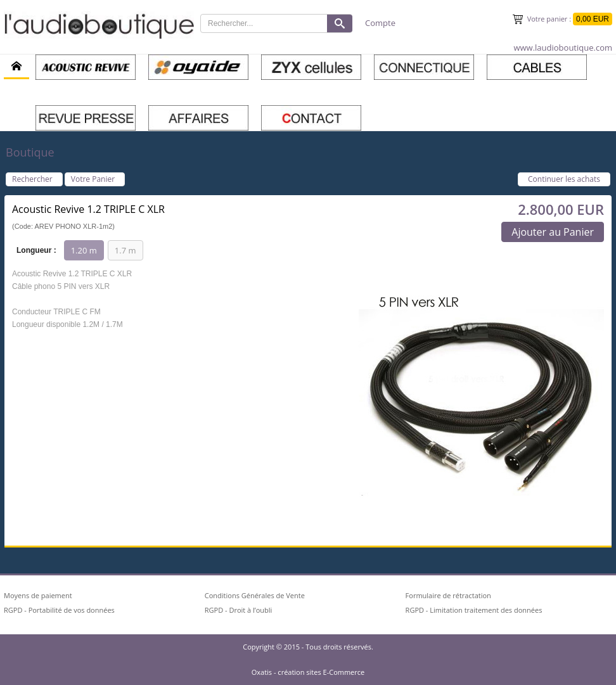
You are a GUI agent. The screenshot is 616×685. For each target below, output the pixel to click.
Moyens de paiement (38, 595)
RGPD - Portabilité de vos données (59, 610)
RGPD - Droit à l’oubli (239, 610)
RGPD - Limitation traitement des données (474, 610)
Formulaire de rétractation (448, 595)
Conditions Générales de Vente (255, 595)
